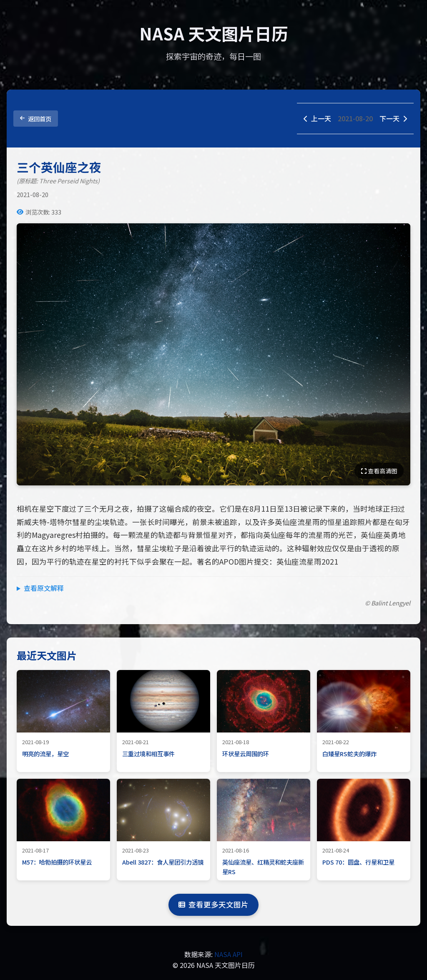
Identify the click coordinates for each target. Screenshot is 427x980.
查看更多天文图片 (213, 904)
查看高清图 (379, 471)
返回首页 (36, 119)
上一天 (317, 118)
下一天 (393, 118)
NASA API (229, 954)
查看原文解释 (44, 588)
